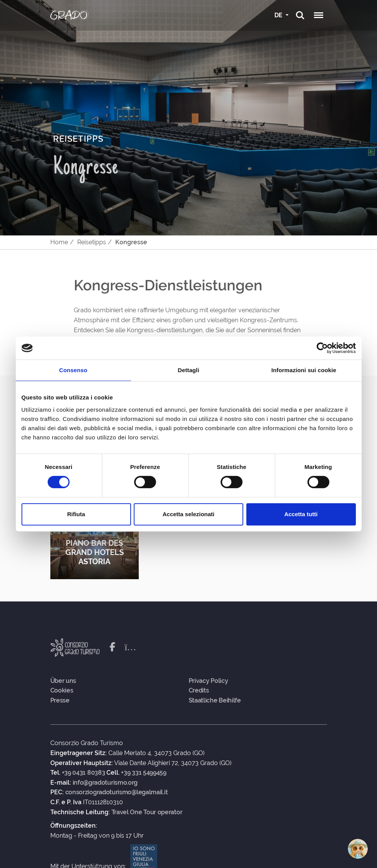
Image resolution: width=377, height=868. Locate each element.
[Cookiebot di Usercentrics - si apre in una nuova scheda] (322, 348)
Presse (60, 701)
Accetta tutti (301, 514)
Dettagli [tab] (189, 370)
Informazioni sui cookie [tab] (304, 370)
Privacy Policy (208, 681)
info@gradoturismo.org (105, 783)
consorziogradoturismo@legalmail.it (117, 792)
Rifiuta (76, 514)
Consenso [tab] (73, 370)
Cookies (62, 691)
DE (279, 15)
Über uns (63, 681)
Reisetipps (92, 242)
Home (59, 242)
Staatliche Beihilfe (215, 701)
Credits (199, 691)
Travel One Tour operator (147, 812)
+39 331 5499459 (144, 773)
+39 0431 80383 (84, 773)
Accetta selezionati (188, 514)
